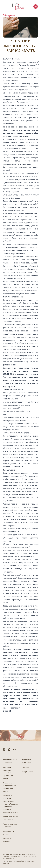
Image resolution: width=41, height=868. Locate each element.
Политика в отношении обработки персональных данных (8, 773)
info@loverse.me (28, 772)
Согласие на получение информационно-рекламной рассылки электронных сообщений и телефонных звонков (10, 804)
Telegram (26, 767)
